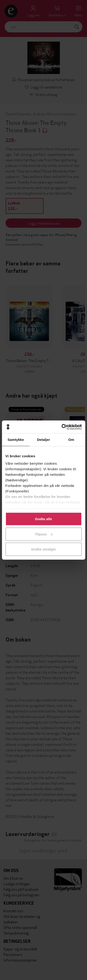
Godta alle (44, 519)
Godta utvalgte (43, 549)
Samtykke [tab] (16, 440)
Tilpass (44, 534)
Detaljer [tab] (44, 440)
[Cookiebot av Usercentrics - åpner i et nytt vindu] (62, 427)
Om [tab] (71, 440)
